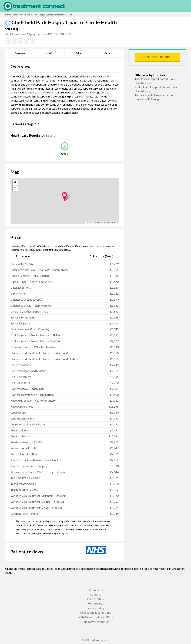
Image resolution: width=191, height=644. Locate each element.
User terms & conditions (95, 612)
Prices (79, 53)
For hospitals (95, 599)
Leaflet (88, 223)
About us (96, 594)
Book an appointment (157, 57)
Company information (96, 622)
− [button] (15, 188)
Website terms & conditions (96, 617)
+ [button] (15, 183)
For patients (96, 603)
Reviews (109, 53)
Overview (20, 53)
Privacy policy (96, 608)
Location (50, 53)
